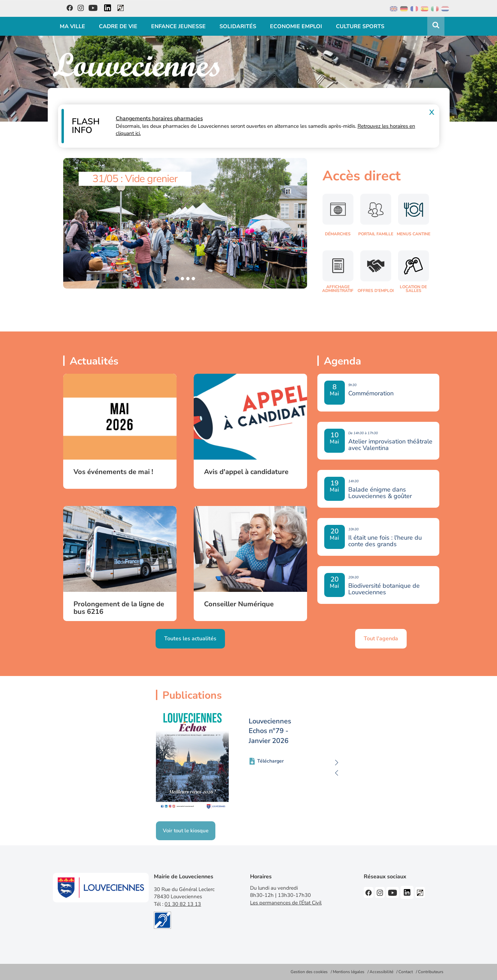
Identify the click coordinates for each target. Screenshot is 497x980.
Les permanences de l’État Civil (286, 903)
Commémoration (371, 393)
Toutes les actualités (190, 639)
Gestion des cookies (309, 972)
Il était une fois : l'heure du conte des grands (385, 541)
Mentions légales (349, 972)
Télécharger (270, 761)
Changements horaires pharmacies (159, 119)
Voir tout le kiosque (186, 831)
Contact (406, 972)
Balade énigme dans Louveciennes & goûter (380, 493)
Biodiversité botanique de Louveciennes (384, 589)
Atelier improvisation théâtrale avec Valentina (390, 445)
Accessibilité (381, 972)
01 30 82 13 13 (183, 904)
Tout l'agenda (381, 639)
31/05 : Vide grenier (135, 179)
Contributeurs (431, 972)
